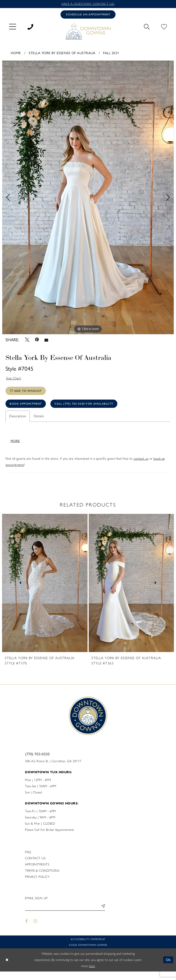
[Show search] (147, 26)
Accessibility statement (88, 948)
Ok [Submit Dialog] (169, 968)
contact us (141, 468)
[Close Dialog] (7, 968)
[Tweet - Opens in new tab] (27, 340)
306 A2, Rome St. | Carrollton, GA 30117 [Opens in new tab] (53, 770)
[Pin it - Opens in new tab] (37, 340)
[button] (13, 26)
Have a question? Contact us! (88, 4)
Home (16, 53)
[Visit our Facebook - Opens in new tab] (26, 930)
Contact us (35, 867)
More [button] (15, 450)
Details (39, 416)
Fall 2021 (111, 53)
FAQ (28, 861)
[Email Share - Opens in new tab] (46, 340)
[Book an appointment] (88, 14)
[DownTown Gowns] (88, 31)
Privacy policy (37, 886)
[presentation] (45, 592)
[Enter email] (65, 916)
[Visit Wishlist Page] (164, 26)
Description (18, 416)
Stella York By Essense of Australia (62, 53)
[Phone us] (30, 26)
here (92, 974)
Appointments (37, 873)
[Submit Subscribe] (102, 916)
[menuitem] (13, 26)
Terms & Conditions (42, 880)
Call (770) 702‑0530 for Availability (84, 404)
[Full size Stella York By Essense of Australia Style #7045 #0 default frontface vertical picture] (88, 197)
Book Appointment (26, 404)
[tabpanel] (88, 197)
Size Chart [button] (14, 378)
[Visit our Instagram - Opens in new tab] (36, 930)
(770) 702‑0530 (37, 763)
